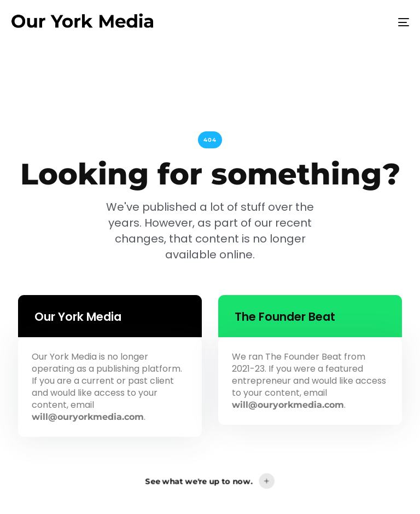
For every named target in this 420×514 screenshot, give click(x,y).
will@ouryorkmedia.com (88, 417)
